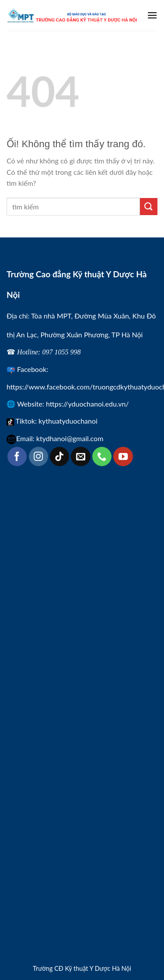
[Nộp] (149, 207)
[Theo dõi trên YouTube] (123, 456)
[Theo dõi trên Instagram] (38, 456)
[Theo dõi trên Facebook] (17, 456)
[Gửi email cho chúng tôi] (80, 456)
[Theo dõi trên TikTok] (59, 456)
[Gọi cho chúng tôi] (102, 456)
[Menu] (152, 15)
